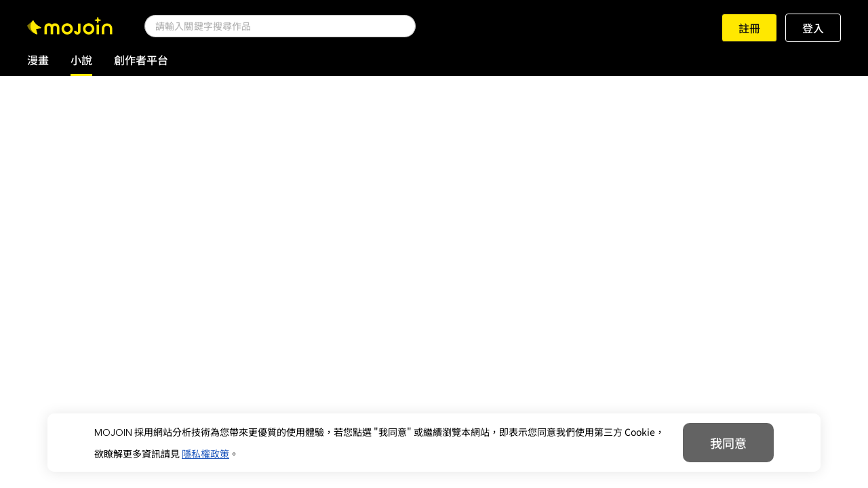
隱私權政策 (205, 453)
